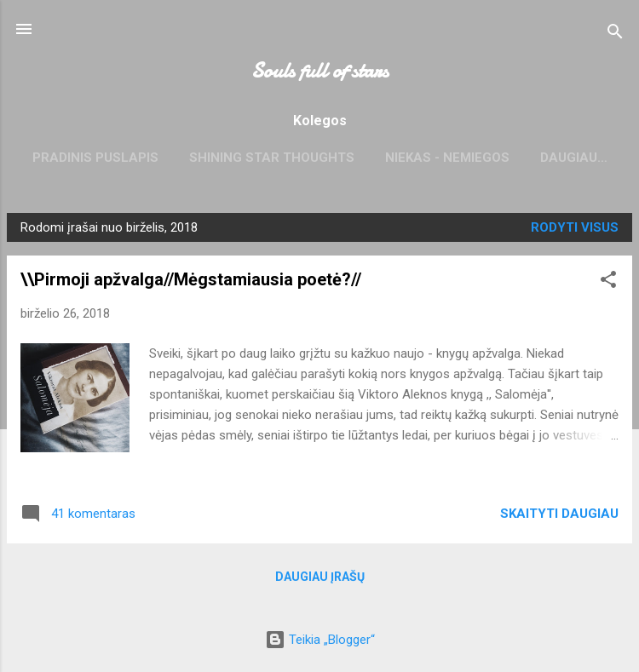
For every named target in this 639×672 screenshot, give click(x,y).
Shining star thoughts (272, 158)
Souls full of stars (320, 71)
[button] (608, 282)
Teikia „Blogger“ (320, 640)
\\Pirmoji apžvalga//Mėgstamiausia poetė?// (191, 279)
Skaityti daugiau (559, 514)
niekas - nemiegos (447, 158)
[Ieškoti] (615, 34)
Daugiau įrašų (320, 577)
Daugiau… (574, 158)
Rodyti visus (575, 227)
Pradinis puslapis (95, 158)
